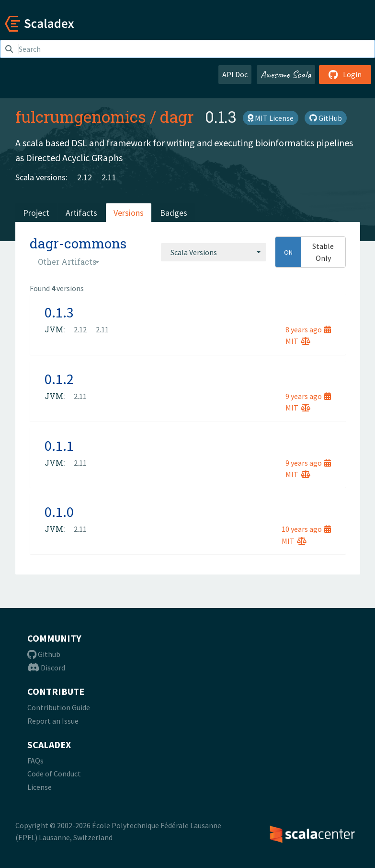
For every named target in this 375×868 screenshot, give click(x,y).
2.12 (85, 177)
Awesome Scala (286, 74)
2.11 (109, 177)
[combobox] (214, 252)
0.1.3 (59, 312)
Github (44, 654)
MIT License (271, 118)
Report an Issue (53, 721)
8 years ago (308, 329)
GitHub (326, 118)
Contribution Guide (59, 707)
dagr (177, 117)
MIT (298, 341)
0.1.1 (59, 446)
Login (345, 74)
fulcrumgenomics (81, 117)
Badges (174, 213)
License (40, 787)
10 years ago (306, 529)
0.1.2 (59, 379)
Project (36, 213)
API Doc (235, 74)
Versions (129, 213)
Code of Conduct (54, 774)
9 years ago (308, 396)
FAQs (35, 761)
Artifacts (81, 213)
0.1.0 (59, 512)
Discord (46, 668)
